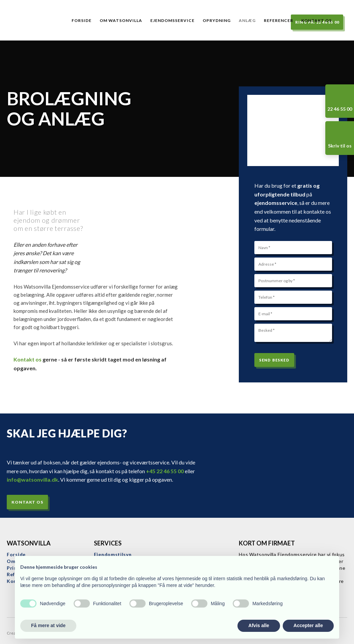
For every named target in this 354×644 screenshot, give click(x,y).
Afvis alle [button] (259, 625)
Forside (82, 20)
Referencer (279, 20)
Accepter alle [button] (308, 625)
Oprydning (217, 20)
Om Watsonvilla (121, 20)
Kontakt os (317, 20)
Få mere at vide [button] (48, 625)
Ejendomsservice (172, 20)
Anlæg (247, 20)
